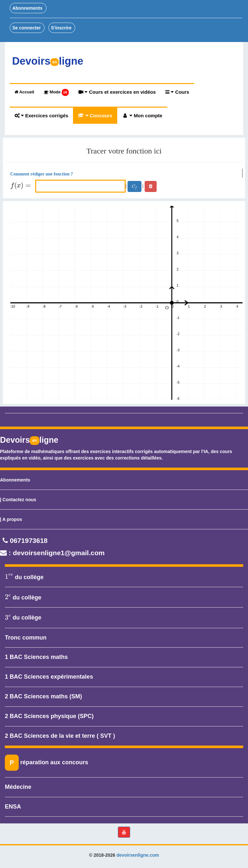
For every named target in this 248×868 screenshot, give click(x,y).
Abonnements (28, 8)
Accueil (24, 92)
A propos (12, 519)
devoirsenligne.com (138, 855)
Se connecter (27, 28)
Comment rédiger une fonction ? (42, 174)
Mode (56, 92)
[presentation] (22, 186)
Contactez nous (19, 500)
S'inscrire (62, 28)
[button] (124, 832)
